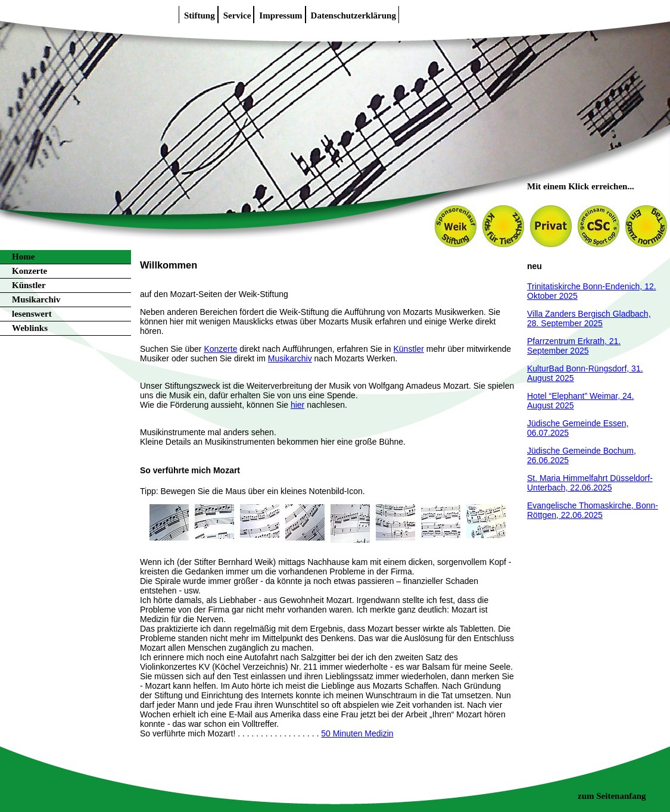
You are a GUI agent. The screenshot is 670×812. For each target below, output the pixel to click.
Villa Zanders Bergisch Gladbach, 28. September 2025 (589, 318)
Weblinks (30, 328)
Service (237, 15)
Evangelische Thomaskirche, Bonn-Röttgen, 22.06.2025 (593, 510)
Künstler (29, 285)
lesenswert (32, 314)
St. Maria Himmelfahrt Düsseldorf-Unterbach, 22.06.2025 (590, 483)
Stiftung (200, 15)
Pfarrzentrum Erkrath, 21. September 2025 (574, 346)
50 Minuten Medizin (357, 733)
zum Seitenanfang (612, 796)
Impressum (281, 15)
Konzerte (29, 271)
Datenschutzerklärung (353, 15)
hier (297, 405)
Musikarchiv (36, 299)
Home (23, 257)
